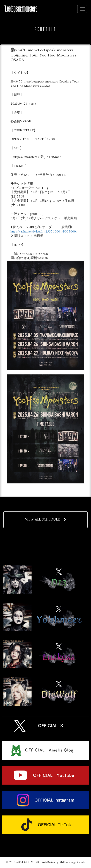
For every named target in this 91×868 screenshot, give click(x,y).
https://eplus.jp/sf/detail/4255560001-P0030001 (44, 232)
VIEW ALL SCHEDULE (45, 520)
